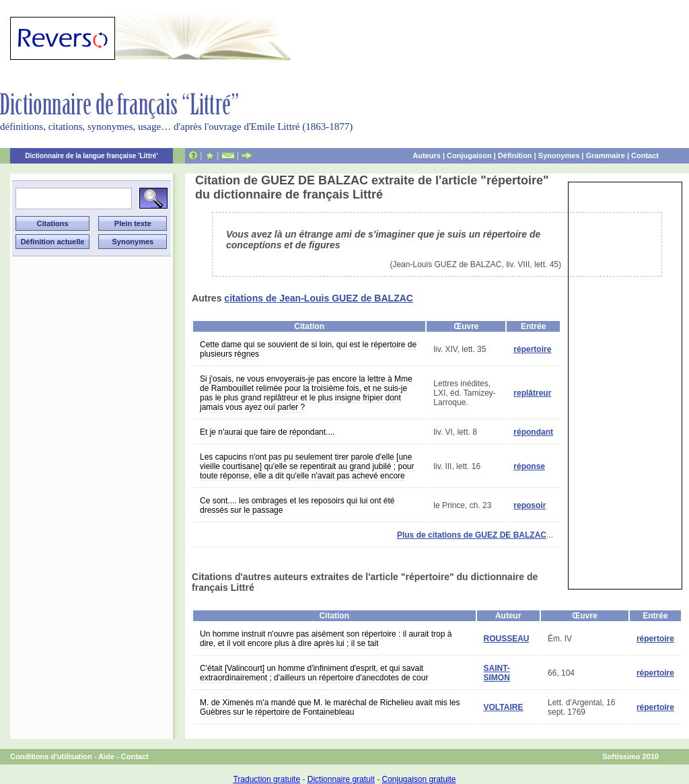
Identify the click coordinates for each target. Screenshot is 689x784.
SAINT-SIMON (497, 673)
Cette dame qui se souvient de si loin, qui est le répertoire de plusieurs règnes (308, 349)
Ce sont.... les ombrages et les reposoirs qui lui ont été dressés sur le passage (297, 505)
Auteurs (427, 155)
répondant (533, 432)
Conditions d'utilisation (51, 756)
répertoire (532, 349)
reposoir (530, 505)
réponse (529, 466)
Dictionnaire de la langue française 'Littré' (92, 156)
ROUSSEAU (507, 639)
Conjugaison (469, 155)
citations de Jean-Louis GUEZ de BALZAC (319, 298)
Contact (645, 155)
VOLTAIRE (504, 707)
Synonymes (559, 155)
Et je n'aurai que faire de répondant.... (267, 432)
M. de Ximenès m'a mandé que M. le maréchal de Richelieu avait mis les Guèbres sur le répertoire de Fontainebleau (330, 707)
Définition (515, 155)
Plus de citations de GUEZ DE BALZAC (472, 535)
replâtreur (532, 393)
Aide (106, 756)
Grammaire (606, 155)
